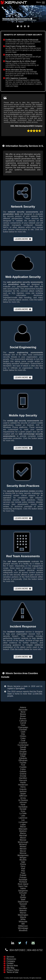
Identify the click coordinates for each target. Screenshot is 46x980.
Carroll (23, 723)
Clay (23, 734)
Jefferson (23, 796)
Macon (23, 827)
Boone (23, 714)
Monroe (23, 853)
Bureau (23, 719)
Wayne (23, 917)
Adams (23, 707)
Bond (23, 712)
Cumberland (23, 745)
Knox (23, 811)
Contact (10, 963)
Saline (23, 888)
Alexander (23, 710)
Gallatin (23, 771)
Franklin (23, 767)
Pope (23, 873)
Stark (23, 899)
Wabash (23, 911)
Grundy (23, 776)
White (23, 919)
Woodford (23, 930)
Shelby (23, 897)
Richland (23, 882)
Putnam (23, 877)
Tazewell (23, 904)
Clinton (23, 736)
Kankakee (23, 807)
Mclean (23, 847)
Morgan (23, 858)
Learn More (22, 239)
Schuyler (23, 893)
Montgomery (23, 855)
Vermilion (23, 908)
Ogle (23, 862)
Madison (23, 831)
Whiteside (23, 922)
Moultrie (23, 860)
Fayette (23, 763)
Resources (11, 959)
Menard (23, 849)
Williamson (23, 926)
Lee (23, 820)
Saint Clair (23, 886)
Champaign (23, 727)
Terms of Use (12, 972)
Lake (23, 816)
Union (23, 906)
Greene (23, 774)
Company (11, 961)
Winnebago (23, 928)
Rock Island (23, 884)
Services (10, 957)
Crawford (23, 743)
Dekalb (23, 747)
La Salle (23, 813)
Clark (23, 732)
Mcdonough (23, 842)
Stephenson (23, 902)
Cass (23, 725)
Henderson (23, 785)
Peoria (23, 864)
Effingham (23, 760)
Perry (23, 866)
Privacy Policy (13, 970)
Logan (23, 824)
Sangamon (23, 891)
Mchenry (23, 844)
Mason (23, 838)
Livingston (23, 822)
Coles (23, 738)
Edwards (23, 758)
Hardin (23, 783)
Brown (23, 716)
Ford (23, 765)
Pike (23, 871)
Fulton (23, 769)
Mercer (23, 851)
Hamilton (23, 778)
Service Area (12, 966)
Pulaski (23, 875)
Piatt (23, 869)
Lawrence (23, 818)
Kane (23, 805)
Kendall (23, 809)
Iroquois (23, 789)
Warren (23, 913)
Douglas (23, 752)
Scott (23, 895)
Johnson (23, 802)
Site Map (10, 968)
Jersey (23, 798)
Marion (23, 833)
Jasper (23, 794)
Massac (23, 840)
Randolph (23, 880)
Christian (23, 730)
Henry (23, 787)
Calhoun (23, 721)
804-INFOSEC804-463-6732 (26, 950)
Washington (23, 915)
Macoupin (23, 829)
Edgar (23, 756)
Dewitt (23, 749)
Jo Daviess (23, 800)
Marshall (23, 835)
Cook (23, 741)
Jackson (23, 791)
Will (23, 924)
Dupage (23, 754)
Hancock (23, 780)
